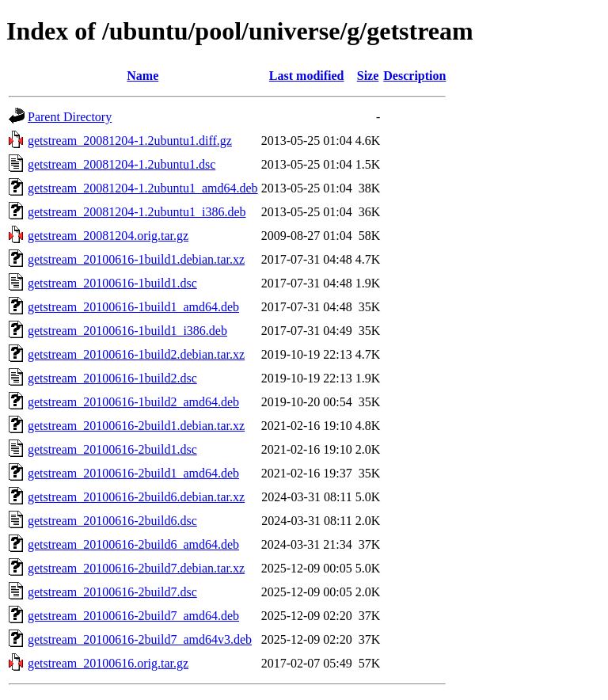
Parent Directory (70, 117)
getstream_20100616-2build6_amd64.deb (133, 544)
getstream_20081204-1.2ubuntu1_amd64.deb (143, 188)
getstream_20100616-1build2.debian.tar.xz (136, 354)
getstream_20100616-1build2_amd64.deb (133, 402)
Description (414, 76)
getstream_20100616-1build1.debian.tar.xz (136, 259)
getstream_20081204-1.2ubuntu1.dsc (122, 164)
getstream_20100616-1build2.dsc (112, 378)
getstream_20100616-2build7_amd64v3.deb (140, 639)
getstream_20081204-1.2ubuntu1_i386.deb (137, 212)
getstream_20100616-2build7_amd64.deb (133, 616)
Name (142, 76)
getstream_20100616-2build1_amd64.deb (133, 473)
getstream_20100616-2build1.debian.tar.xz (136, 426)
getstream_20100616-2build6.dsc (112, 521)
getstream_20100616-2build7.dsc (112, 592)
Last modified (307, 76)
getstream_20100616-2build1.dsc (112, 449)
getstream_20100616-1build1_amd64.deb (133, 307)
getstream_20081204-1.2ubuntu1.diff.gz (130, 141)
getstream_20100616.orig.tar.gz (108, 663)
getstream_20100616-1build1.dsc (112, 283)
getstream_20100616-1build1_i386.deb (127, 331)
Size (368, 76)
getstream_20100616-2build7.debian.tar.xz (136, 568)
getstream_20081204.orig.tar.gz (108, 236)
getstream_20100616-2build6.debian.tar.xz (136, 497)
